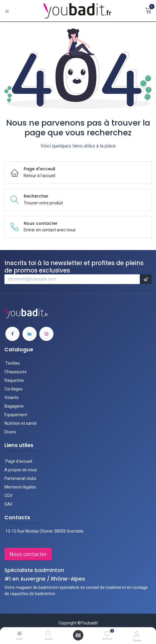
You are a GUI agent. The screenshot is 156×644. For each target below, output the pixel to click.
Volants (12, 398)
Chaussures (16, 372)
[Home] (19, 634)
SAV (8, 504)
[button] (146, 279)
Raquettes (14, 380)
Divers (10, 432)
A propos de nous (21, 470)
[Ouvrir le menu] (78, 635)
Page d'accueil (18, 461)
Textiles (13, 363)
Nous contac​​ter (28, 554)
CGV (8, 496)
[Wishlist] (107, 634)
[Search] (49, 634)
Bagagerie (14, 406)
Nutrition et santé (21, 423)
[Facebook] (12, 334)
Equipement (16, 415)
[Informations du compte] (137, 634)
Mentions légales (20, 487)
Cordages (13, 389)
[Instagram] (46, 334)
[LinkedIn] (30, 334)
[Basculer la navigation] (7, 11)
